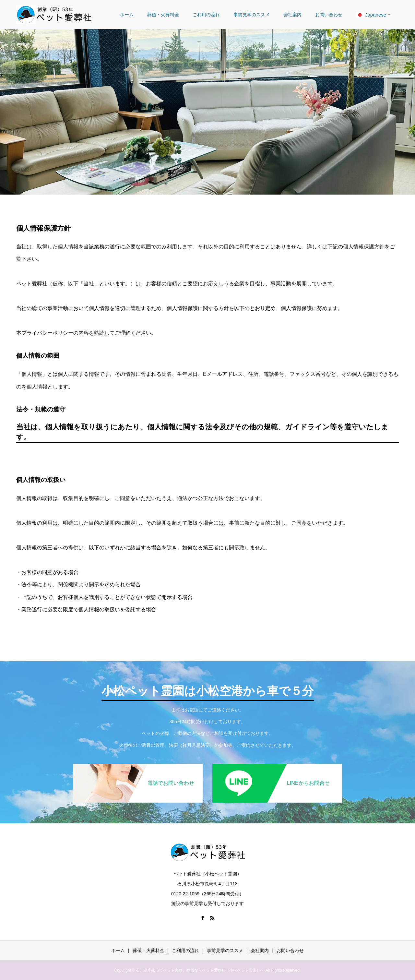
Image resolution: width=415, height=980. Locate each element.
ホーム (127, 15)
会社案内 (292, 15)
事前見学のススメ (252, 15)
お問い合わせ (329, 15)
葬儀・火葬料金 (163, 15)
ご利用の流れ (206, 15)
